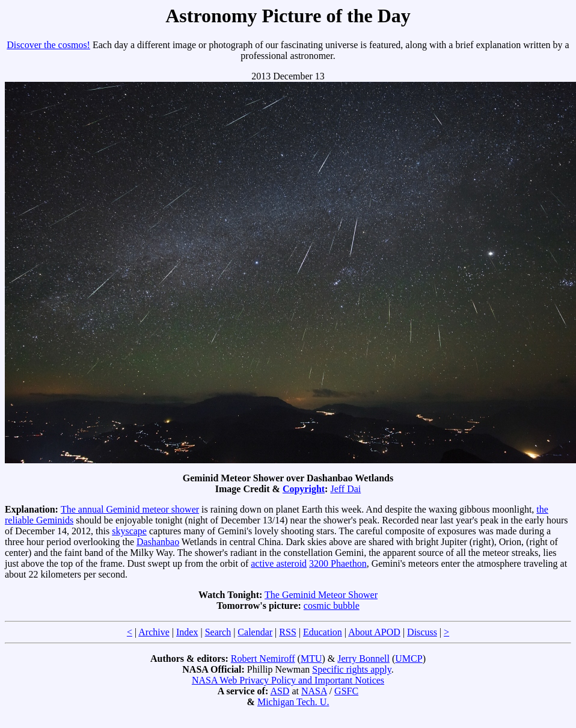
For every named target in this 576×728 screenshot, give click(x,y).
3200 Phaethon (338, 563)
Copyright (304, 489)
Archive (154, 632)
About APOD (374, 632)
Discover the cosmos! (48, 45)
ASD (280, 691)
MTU (311, 659)
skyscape (129, 531)
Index (187, 632)
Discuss (422, 632)
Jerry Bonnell (363, 659)
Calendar (255, 632)
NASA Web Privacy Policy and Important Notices (288, 680)
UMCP (409, 659)
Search (218, 632)
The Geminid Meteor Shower (321, 595)
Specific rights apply (351, 669)
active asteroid (279, 563)
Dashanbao (158, 542)
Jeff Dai (345, 489)
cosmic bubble (332, 606)
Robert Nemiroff (263, 659)
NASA (314, 691)
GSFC (346, 691)
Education (323, 632)
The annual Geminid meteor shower (130, 509)
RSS (287, 632)
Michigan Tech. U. (293, 702)
